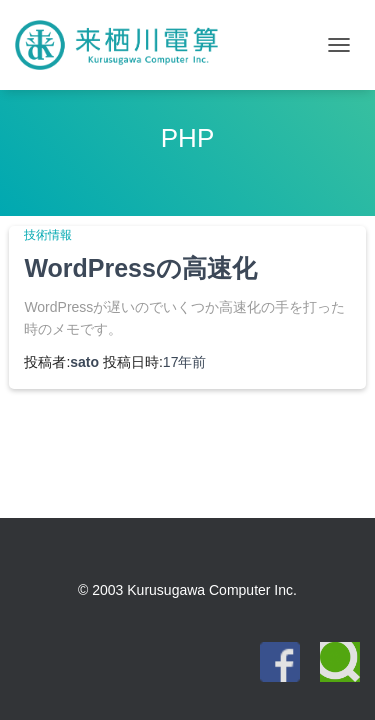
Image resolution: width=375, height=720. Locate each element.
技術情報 (48, 235)
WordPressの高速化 (140, 268)
